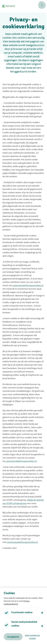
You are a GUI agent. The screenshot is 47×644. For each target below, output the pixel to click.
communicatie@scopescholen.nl (28, 285)
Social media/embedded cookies (24, 624)
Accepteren (13, 637)
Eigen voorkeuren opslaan (32, 637)
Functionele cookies (22, 612)
